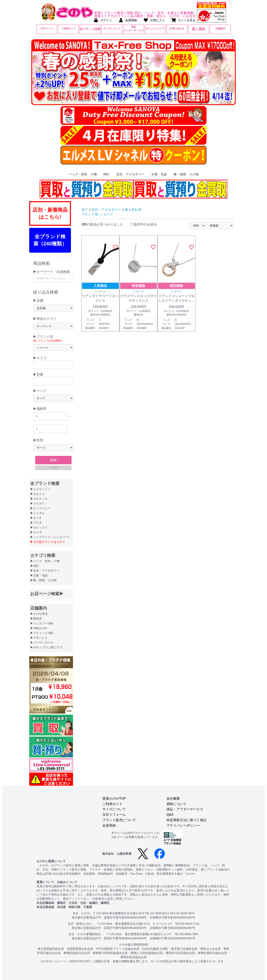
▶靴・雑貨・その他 (43, 580)
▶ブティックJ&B (42, 633)
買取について (176, 804)
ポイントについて (155, 29)
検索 (53, 460)
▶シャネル (38, 513)
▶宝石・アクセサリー (45, 571)
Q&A (170, 815)
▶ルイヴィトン (40, 489)
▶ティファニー (40, 508)
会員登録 (109, 825)
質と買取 (199, 29)
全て (85, 210)
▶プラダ (36, 523)
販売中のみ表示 (144, 224)
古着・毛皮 (159, 174)
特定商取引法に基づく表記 (186, 820)
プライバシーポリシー (183, 825)
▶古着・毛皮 (39, 575)
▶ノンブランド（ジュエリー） (51, 537)
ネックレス (133, 210)
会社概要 (173, 799)
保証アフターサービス (133, 29)
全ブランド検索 (90, 29)
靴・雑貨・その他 (186, 174)
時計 (107, 174)
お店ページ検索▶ (47, 594)
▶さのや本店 (39, 614)
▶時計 (35, 566)
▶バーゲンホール (42, 642)
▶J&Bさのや (39, 628)
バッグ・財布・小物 (83, 174)
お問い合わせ (177, 29)
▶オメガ (36, 532)
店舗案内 (220, 29)
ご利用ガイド (68, 29)
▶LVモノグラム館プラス (47, 647)
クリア (53, 468)
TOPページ (47, 29)
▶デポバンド (39, 638)
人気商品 (100, 286)
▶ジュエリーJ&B (42, 623)
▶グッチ (36, 518)
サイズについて (112, 29)
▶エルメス (38, 494)
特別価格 (139, 286)
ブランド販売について (119, 820)
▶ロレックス (39, 527)
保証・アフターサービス (185, 809)
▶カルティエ (39, 499)
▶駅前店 (36, 619)
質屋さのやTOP (114, 799)
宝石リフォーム (114, 815)
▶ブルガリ (38, 503)
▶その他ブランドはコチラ (48, 542)
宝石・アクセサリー (130, 174)
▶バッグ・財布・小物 (45, 561)
